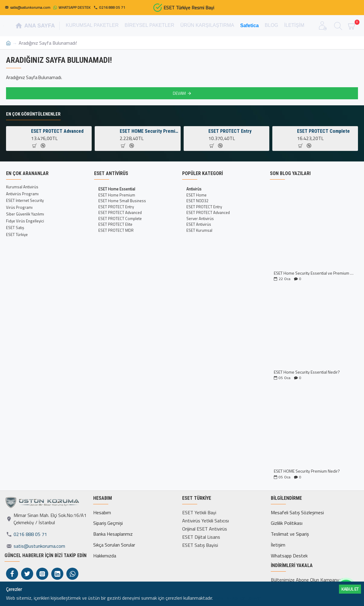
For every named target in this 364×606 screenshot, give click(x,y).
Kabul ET (350, 589)
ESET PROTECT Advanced (57, 131)
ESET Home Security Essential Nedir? (307, 372)
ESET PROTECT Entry (230, 131)
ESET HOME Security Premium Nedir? (307, 471)
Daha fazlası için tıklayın (237, 598)
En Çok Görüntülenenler (33, 114)
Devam (179, 93)
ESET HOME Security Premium (149, 131)
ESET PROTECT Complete (323, 131)
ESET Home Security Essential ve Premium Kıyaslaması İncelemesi (314, 273)
